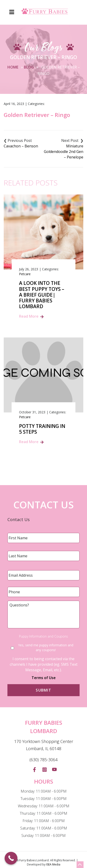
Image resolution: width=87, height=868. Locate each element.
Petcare (25, 274)
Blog (29, 67)
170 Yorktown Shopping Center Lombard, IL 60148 (44, 745)
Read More (29, 316)
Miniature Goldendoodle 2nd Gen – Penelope (64, 152)
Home (13, 67)
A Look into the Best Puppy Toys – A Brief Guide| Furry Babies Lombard (42, 295)
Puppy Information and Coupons (43, 636)
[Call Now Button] (11, 858)
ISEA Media (53, 864)
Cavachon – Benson (21, 146)
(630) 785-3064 (43, 760)
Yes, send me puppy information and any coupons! (46, 647)
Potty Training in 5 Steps (42, 429)
